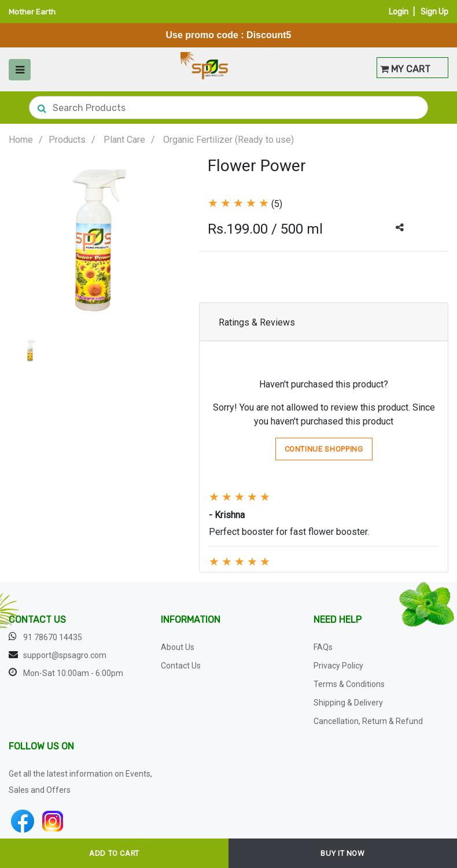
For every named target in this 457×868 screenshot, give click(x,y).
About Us (178, 647)
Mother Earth (32, 12)
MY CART (405, 69)
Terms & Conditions (349, 684)
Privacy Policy (338, 666)
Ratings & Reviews (257, 322)
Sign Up (434, 12)
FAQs (323, 647)
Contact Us (181, 666)
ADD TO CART (114, 853)
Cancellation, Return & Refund (368, 721)
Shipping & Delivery (348, 703)
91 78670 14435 (53, 637)
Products (67, 140)
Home (21, 140)
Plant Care (124, 140)
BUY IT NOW (343, 853)
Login (399, 12)
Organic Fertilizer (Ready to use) (228, 140)
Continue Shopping (324, 449)
